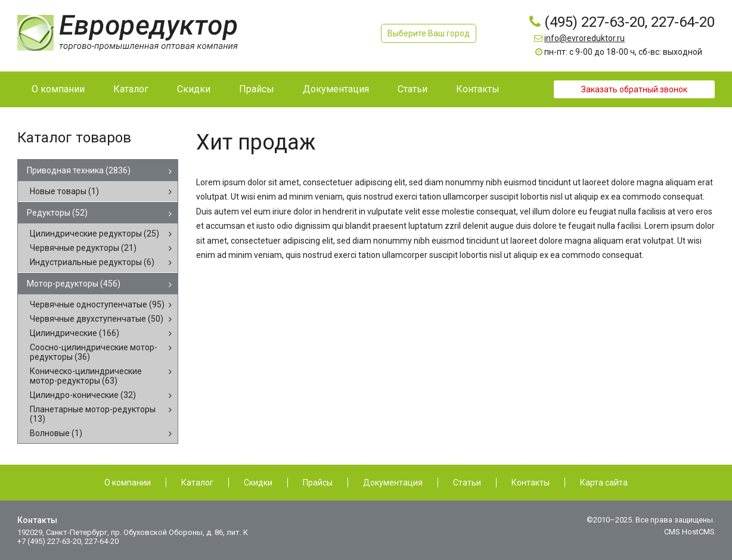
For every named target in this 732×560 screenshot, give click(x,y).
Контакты (531, 483)
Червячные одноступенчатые (97, 304)
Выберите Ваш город (429, 33)
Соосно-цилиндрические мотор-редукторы (94, 352)
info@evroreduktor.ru (584, 38)
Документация (393, 483)
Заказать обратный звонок (634, 89)
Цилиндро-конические (83, 395)
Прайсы (318, 483)
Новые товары (64, 191)
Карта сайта (604, 483)
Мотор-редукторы (74, 284)
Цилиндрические (75, 333)
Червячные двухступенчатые (97, 319)
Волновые (56, 433)
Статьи (467, 483)
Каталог (197, 483)
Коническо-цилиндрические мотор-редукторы (86, 376)
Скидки (258, 483)
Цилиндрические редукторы (94, 234)
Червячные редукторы (83, 248)
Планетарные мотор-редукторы (93, 414)
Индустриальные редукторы (92, 262)
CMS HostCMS (689, 532)
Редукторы (57, 213)
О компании (128, 483)
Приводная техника (79, 170)
